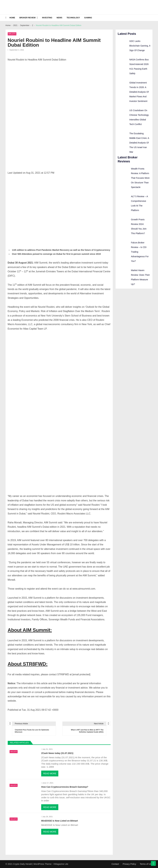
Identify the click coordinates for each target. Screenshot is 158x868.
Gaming (88, 18)
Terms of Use (146, 864)
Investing (47, 18)
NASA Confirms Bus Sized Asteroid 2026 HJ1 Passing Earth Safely (139, 66)
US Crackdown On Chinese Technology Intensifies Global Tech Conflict (139, 117)
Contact (115, 864)
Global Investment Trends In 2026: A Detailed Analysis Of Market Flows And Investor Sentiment (139, 92)
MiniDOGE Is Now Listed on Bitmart (59, 821)
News (59, 18)
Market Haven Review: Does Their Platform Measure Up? (140, 277)
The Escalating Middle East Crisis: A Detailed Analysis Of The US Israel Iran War (139, 143)
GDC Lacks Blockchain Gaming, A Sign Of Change (140, 46)
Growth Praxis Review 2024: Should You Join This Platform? (139, 226)
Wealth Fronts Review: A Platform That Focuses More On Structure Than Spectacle (140, 178)
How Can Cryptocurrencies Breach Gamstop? (65, 787)
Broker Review (28, 18)
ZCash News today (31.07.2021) (57, 753)
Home (12, 18)
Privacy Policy (129, 864)
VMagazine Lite (61, 864)
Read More (50, 773)
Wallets (12, 34)
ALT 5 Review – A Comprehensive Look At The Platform (139, 203)
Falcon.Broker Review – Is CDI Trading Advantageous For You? (140, 252)
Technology (73, 18)
